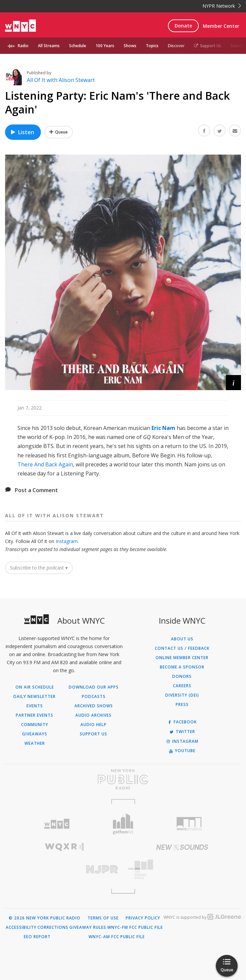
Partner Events (35, 715)
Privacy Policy (143, 918)
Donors (182, 677)
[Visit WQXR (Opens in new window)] (64, 847)
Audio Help (94, 725)
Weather (35, 743)
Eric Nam (163, 428)
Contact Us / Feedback (182, 648)
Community (35, 725)
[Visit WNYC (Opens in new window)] (57, 824)
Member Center (221, 26)
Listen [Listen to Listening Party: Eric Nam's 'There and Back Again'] (22, 132)
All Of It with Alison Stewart (61, 80)
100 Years (105, 46)
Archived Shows (94, 706)
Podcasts (94, 697)
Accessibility (21, 927)
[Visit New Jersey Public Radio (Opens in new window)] (64, 869)
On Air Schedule (35, 687)
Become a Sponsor (182, 667)
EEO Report (37, 937)
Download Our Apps (94, 687)
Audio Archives (94, 715)
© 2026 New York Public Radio (45, 918)
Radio (23, 46)
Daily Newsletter (35, 697)
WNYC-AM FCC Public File (117, 937)
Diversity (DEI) (182, 695)
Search (237, 46)
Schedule (78, 46)
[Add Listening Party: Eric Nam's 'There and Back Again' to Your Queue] (58, 132)
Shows (130, 46)
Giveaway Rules (88, 927)
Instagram (67, 541)
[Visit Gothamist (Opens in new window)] (123, 824)
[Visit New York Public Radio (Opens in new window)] (123, 779)
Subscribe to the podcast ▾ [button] (39, 568)
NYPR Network (222, 6)
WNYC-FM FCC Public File (135, 927)
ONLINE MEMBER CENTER (182, 658)
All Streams (49, 46)
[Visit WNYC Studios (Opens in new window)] (189, 824)
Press (182, 705)
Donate (183, 26)
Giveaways (35, 734)
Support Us (208, 46)
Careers (182, 686)
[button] (233, 383)
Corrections (53, 927)
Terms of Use (103, 918)
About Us (182, 639)
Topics (152, 46)
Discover (176, 46)
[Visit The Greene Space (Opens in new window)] (182, 869)
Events (35, 706)
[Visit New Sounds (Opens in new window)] (182, 847)
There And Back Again (45, 464)
